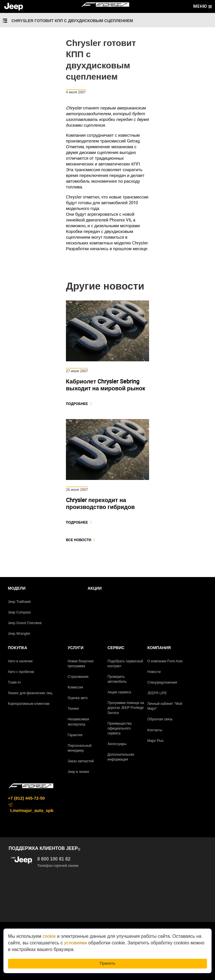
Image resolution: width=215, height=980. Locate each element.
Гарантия (75, 735)
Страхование (78, 677)
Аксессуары (117, 744)
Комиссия (75, 687)
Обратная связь (160, 719)
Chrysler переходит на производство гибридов (100, 503)
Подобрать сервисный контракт (125, 664)
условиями (75, 943)
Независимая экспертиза (78, 722)
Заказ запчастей (81, 761)
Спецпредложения (162, 682)
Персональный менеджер (80, 748)
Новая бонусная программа (81, 664)
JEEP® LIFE (157, 693)
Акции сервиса (119, 692)
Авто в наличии (20, 661)
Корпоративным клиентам (29, 704)
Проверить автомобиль (117, 679)
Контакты (155, 730)
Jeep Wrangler (19, 634)
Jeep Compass (19, 612)
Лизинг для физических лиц (30, 693)
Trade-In (14, 682)
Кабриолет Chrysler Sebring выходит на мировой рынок (106, 385)
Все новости (79, 540)
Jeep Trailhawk (19, 602)
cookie (49, 936)
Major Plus (156, 741)
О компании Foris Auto (165, 661)
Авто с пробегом (21, 672)
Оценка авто (78, 698)
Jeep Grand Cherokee (25, 623)
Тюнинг (73, 709)
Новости (154, 672)
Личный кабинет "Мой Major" (165, 706)
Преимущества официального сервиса (120, 728)
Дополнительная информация (121, 757)
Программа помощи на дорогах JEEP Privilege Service (126, 708)
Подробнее (77, 404)
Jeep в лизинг (79, 772)
